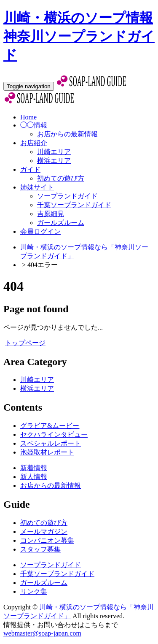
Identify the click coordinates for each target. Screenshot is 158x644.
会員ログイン (40, 231)
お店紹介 (34, 143)
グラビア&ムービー (50, 426)
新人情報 (34, 477)
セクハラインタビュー (54, 434)
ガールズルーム (61, 223)
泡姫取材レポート (47, 452)
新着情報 (34, 468)
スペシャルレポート (51, 443)
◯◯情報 (34, 125)
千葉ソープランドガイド (74, 205)
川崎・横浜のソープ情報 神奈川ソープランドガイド (79, 36)
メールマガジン (44, 532)
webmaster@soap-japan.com (42, 633)
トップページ (25, 343)
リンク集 (34, 591)
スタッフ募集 (40, 549)
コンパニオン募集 (47, 540)
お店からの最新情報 (67, 134)
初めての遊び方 (61, 178)
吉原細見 (51, 214)
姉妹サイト (37, 187)
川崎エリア (54, 152)
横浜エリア (54, 161)
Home (28, 117)
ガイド (30, 169)
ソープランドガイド (67, 196)
